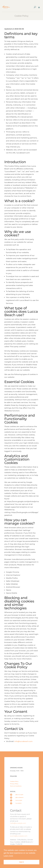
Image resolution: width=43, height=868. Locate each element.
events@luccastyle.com (19, 836)
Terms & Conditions (16, 786)
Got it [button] (22, 862)
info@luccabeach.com (23, 741)
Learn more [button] (8, 856)
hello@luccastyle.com (18, 823)
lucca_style (19, 800)
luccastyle (18, 803)
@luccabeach (19, 797)
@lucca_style (19, 795)
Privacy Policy (14, 784)
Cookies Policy (14, 781)
